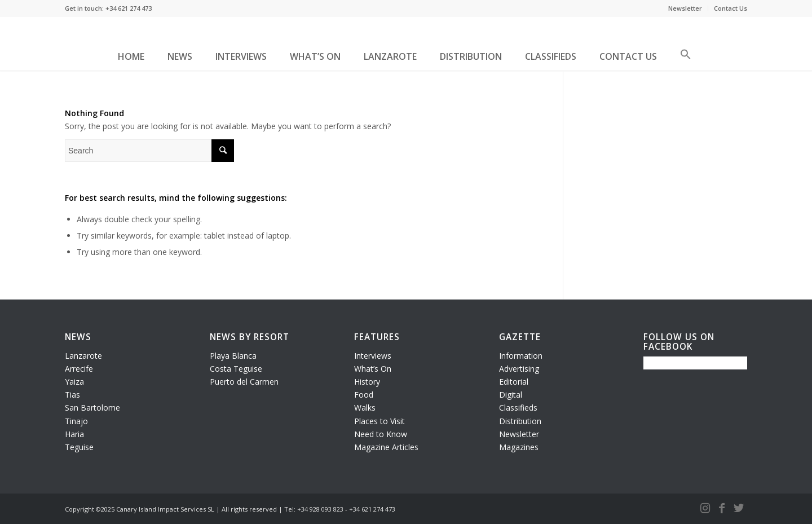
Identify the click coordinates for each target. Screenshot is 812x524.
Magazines (519, 447)
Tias (72, 395)
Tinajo (76, 421)
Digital (511, 395)
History (367, 382)
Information (521, 356)
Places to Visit (379, 421)
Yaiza (74, 382)
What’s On (373, 369)
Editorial (514, 382)
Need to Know (381, 434)
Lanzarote (83, 356)
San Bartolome (92, 408)
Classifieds (518, 408)
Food (364, 395)
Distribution (520, 421)
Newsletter (685, 8)
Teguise (79, 447)
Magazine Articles (386, 447)
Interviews (373, 356)
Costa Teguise (236, 369)
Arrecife (79, 369)
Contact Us (731, 8)
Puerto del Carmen (244, 382)
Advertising (519, 369)
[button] (686, 59)
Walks (365, 408)
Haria (74, 434)
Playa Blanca (233, 356)
